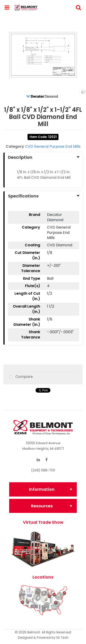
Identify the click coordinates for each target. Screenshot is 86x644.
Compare (20, 377)
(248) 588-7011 (43, 470)
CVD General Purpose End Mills (53, 146)
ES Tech (62, 638)
